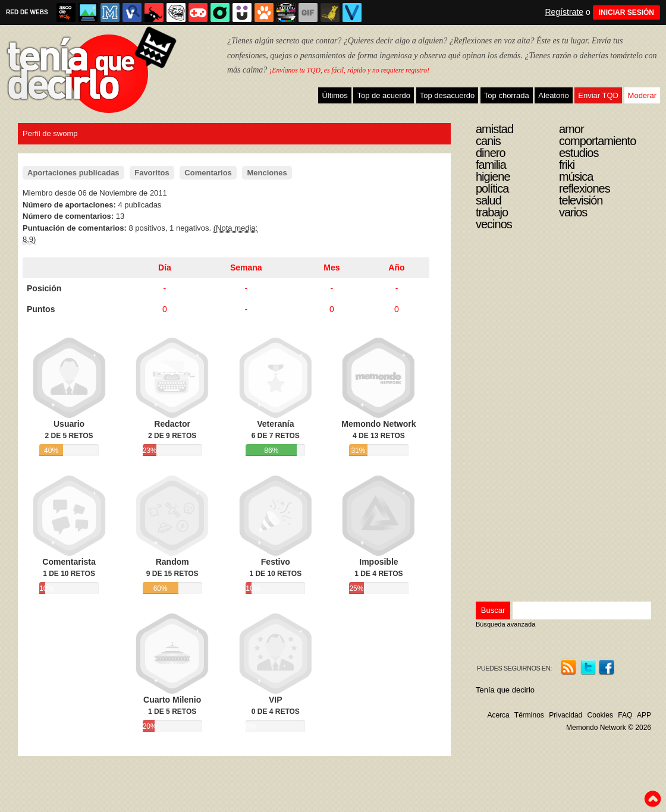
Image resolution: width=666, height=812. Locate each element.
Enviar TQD (598, 95)
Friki (567, 165)
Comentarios (208, 173)
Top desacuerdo (447, 95)
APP (644, 715)
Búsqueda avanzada (505, 624)
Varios (573, 212)
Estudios (579, 153)
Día (165, 267)
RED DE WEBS (27, 12)
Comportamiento (597, 141)
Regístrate (564, 12)
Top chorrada (507, 95)
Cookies (600, 715)
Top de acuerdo (384, 95)
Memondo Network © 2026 (609, 728)
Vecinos (494, 224)
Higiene (493, 177)
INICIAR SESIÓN (626, 12)
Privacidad (566, 715)
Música (576, 177)
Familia (491, 165)
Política (492, 188)
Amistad (494, 129)
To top (652, 799)
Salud (488, 200)
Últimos (334, 95)
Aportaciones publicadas (73, 173)
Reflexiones (585, 188)
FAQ (625, 715)
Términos (529, 715)
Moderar (642, 95)
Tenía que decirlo (505, 690)
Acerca (498, 715)
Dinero (491, 153)
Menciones (267, 173)
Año (396, 267)
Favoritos (152, 173)
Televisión (581, 200)
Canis (488, 141)
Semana (246, 267)
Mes (332, 267)
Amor (571, 129)
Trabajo (492, 212)
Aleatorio (553, 95)
